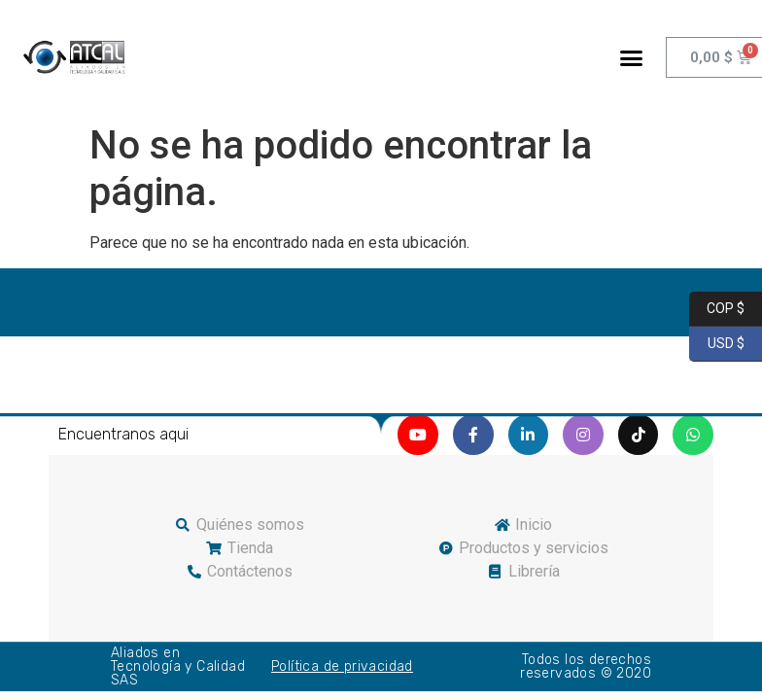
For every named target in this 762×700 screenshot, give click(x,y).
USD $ (717, 344)
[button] (632, 57)
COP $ (717, 309)
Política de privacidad (342, 666)
